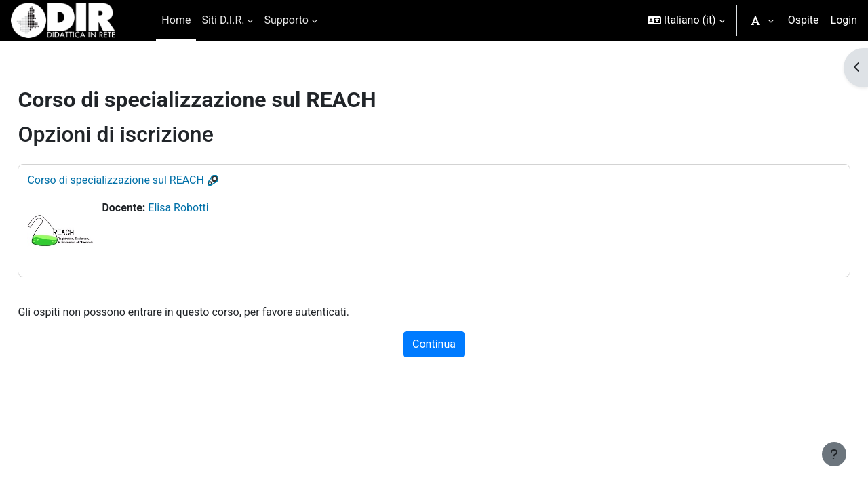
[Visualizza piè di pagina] (834, 454)
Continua (434, 344)
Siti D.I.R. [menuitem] (223, 20)
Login (844, 20)
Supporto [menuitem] (286, 20)
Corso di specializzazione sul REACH (146, 180)
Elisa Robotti (209, 208)
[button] (686, 20)
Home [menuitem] (176, 20)
